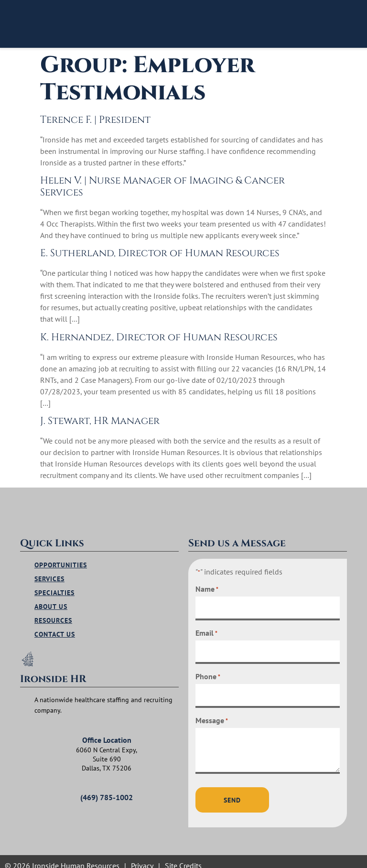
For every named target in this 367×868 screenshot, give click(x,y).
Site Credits (183, 857)
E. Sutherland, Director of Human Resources (160, 253)
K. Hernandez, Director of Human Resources (159, 337)
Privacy (142, 857)
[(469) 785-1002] (39, 776)
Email (206, 629)
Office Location (107, 734)
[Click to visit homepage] (71, 24)
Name (207, 586)
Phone (208, 671)
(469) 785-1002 (107, 792)
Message (212, 713)
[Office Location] (39, 719)
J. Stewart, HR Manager (100, 421)
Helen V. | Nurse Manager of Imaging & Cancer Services (162, 187)
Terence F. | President (95, 120)
